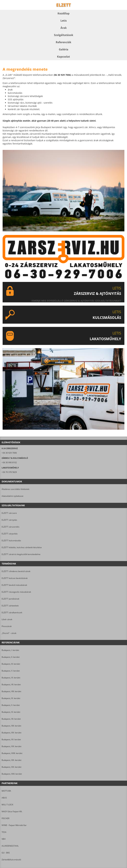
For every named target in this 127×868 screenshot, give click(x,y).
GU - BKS (6, 853)
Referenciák (63, 42)
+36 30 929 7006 (9, 453)
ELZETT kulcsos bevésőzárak (15, 578)
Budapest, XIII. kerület (11, 726)
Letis (64, 21)
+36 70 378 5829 (9, 472)
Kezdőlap (63, 13)
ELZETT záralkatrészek (12, 613)
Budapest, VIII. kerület (11, 691)
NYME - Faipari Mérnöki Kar (14, 825)
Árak (64, 28)
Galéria (64, 49)
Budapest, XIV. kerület (11, 733)
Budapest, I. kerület (10, 650)
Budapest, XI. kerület (11, 712)
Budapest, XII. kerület (11, 719)
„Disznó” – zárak (9, 633)
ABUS (4, 798)
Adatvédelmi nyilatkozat (12, 496)
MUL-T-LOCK (7, 805)
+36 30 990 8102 (9, 462)
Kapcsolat (63, 57)
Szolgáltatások (64, 35)
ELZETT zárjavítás (10, 534)
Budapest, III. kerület (11, 664)
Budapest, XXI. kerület (11, 767)
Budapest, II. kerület (11, 657)
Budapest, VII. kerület (11, 685)
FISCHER (5, 818)
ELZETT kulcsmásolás (11, 541)
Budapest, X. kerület (11, 705)
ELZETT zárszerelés (11, 527)
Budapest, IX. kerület (11, 698)
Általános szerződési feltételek (15, 489)
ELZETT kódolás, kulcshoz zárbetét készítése (22, 547)
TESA (4, 832)
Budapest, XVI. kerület (11, 746)
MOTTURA (6, 791)
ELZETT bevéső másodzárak (14, 585)
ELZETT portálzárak (10, 599)
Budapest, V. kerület (11, 671)
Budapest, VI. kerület (11, 678)
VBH (4, 839)
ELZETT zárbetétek (10, 606)
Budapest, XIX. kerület (11, 760)
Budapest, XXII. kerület (12, 774)
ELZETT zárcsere (9, 513)
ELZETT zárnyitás (9, 520)
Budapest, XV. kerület (11, 739)
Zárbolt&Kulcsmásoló (11, 860)
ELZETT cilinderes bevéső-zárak (16, 571)
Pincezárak (7, 626)
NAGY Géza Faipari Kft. (12, 811)
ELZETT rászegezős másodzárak (16, 592)
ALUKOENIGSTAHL (10, 846)
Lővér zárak (7, 619)
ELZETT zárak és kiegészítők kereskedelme (21, 554)
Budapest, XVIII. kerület (12, 753)
